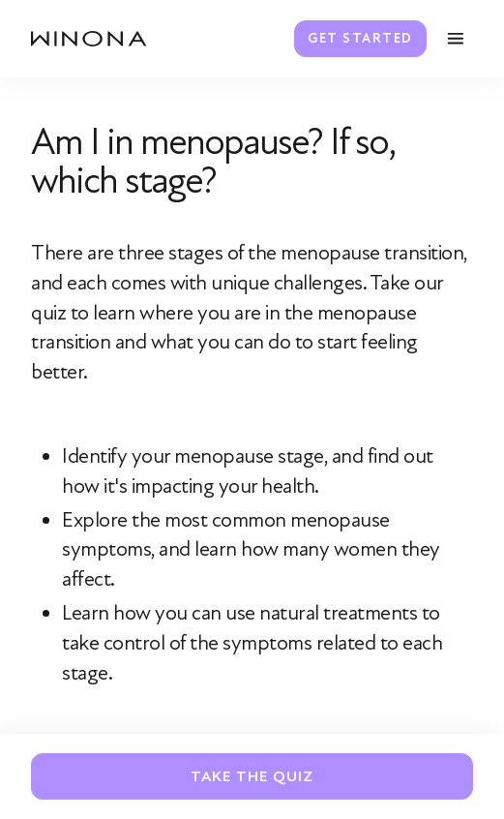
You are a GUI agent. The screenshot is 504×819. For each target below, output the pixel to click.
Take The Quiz (252, 776)
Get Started (360, 38)
